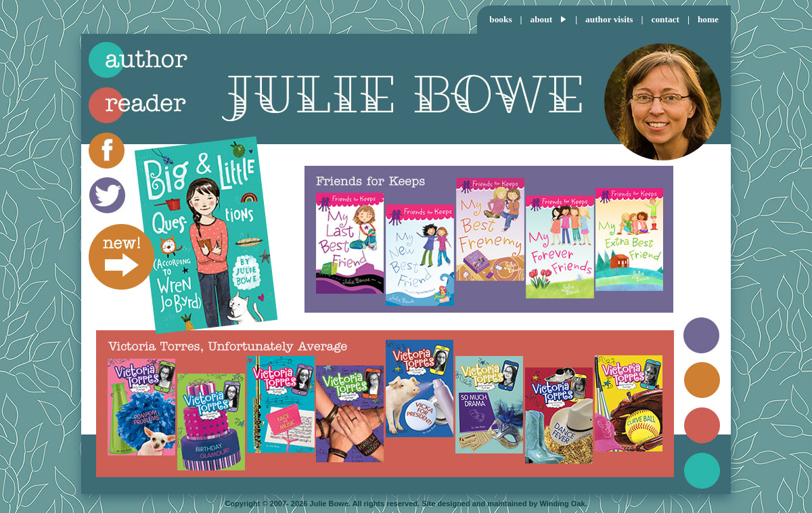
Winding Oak (562, 504)
